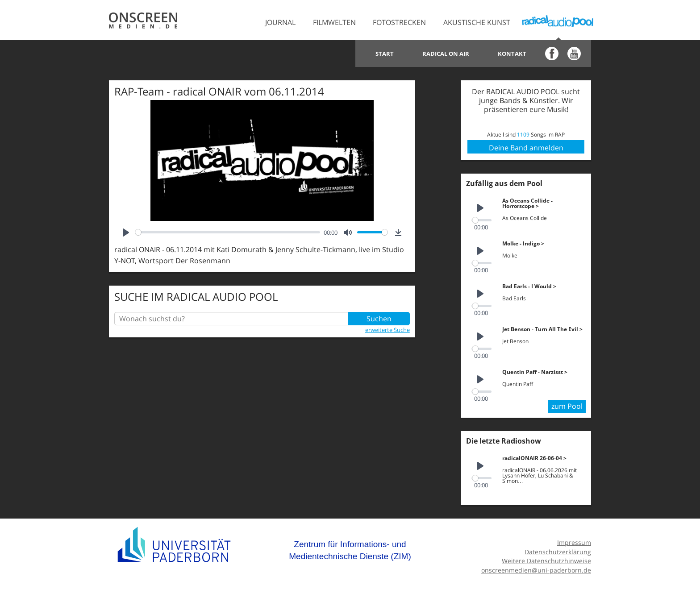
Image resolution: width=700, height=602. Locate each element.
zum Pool (567, 406)
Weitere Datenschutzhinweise (546, 561)
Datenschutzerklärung (558, 552)
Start (385, 54)
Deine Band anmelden (526, 148)
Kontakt (512, 54)
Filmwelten (334, 22)
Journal (280, 22)
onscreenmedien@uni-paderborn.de (536, 570)
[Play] (126, 232)
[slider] (228, 232)
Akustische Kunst (477, 22)
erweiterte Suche (387, 330)
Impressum (574, 542)
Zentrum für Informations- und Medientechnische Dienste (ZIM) (350, 550)
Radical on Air (446, 54)
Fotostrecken (399, 22)
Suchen (379, 319)
